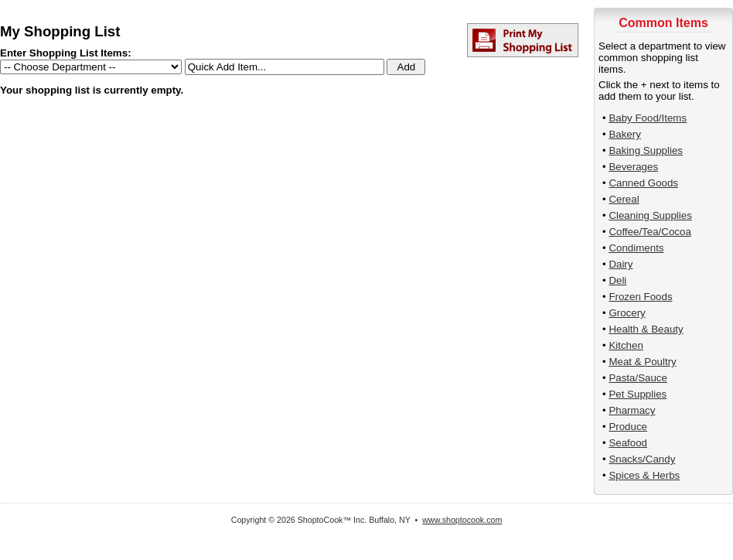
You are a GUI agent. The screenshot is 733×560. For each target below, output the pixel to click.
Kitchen (626, 345)
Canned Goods (643, 183)
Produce (628, 427)
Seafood (628, 443)
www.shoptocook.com (462, 520)
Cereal (624, 199)
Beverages (633, 167)
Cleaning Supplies (650, 215)
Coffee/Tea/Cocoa (649, 232)
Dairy (620, 264)
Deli (617, 280)
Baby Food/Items (648, 118)
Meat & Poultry (642, 362)
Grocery (627, 313)
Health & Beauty (646, 329)
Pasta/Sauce (638, 378)
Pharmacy (632, 410)
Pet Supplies (638, 394)
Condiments (636, 248)
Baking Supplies (646, 150)
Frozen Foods (640, 297)
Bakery (624, 134)
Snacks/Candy (642, 459)
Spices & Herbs (644, 475)
